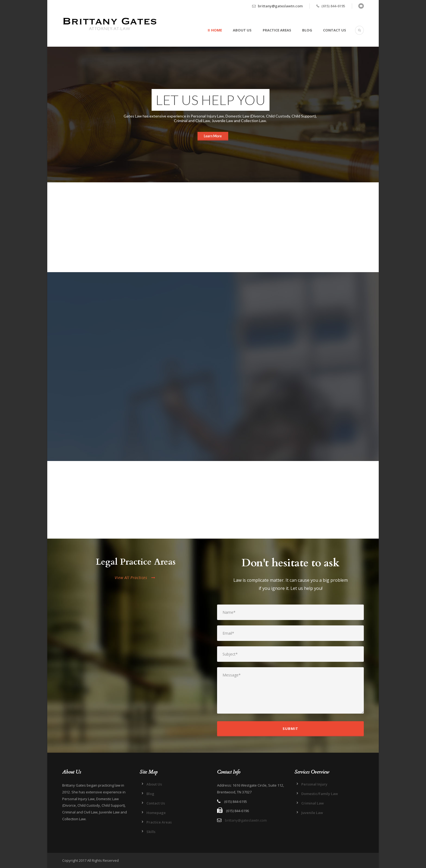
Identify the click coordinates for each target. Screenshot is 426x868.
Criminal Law (313, 803)
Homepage (156, 813)
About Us (242, 30)
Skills (151, 832)
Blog (307, 30)
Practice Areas (277, 30)
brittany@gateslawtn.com (280, 6)
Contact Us (335, 30)
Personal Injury (314, 784)
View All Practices (135, 578)
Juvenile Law (312, 813)
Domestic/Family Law (320, 794)
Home (217, 30)
